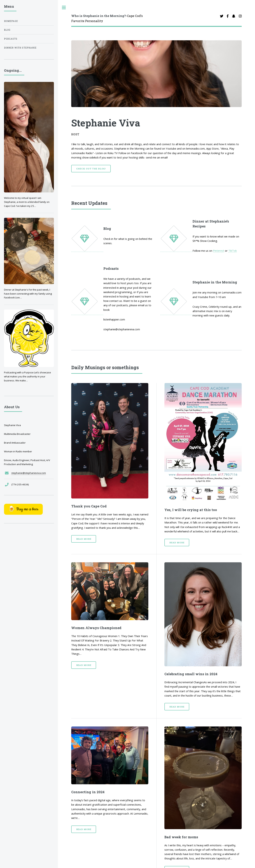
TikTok (233, 251)
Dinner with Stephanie (20, 48)
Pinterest (219, 251)
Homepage (11, 21)
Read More (84, 539)
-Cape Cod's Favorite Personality (107, 18)
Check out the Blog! (91, 169)
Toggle (64, 8)
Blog (7, 30)
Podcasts (11, 39)
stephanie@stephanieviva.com (29, 473)
